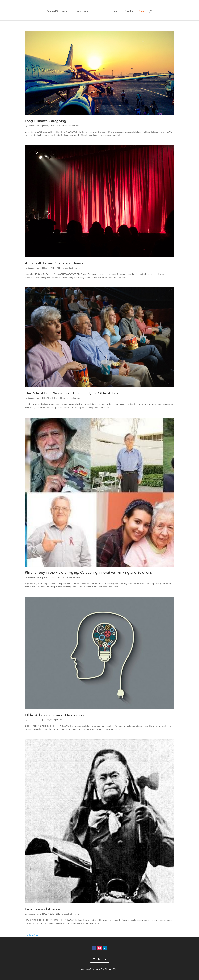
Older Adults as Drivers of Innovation (54, 715)
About (67, 11)
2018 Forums (61, 126)
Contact (129, 11)
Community (83, 11)
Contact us (100, 959)
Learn (115, 11)
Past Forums (73, 126)
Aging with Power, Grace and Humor (54, 263)
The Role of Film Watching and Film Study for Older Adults (72, 393)
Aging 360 (54, 11)
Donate (141, 11)
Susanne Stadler (35, 126)
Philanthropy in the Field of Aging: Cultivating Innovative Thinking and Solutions (88, 573)
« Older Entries (31, 935)
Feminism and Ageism (42, 909)
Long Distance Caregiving (45, 121)
